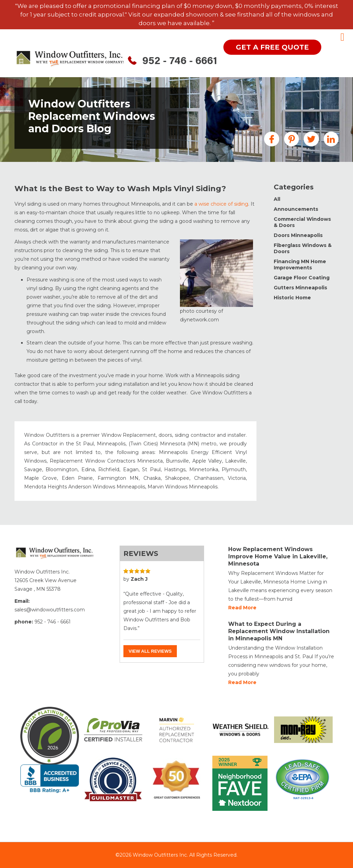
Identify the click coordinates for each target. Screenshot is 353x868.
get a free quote (272, 47)
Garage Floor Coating (302, 278)
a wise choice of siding (221, 204)
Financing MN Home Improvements (300, 265)
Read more (242, 608)
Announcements (296, 209)
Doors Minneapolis (298, 235)
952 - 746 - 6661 (180, 62)
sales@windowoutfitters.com (50, 610)
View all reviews (150, 651)
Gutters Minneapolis (300, 288)
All (277, 199)
